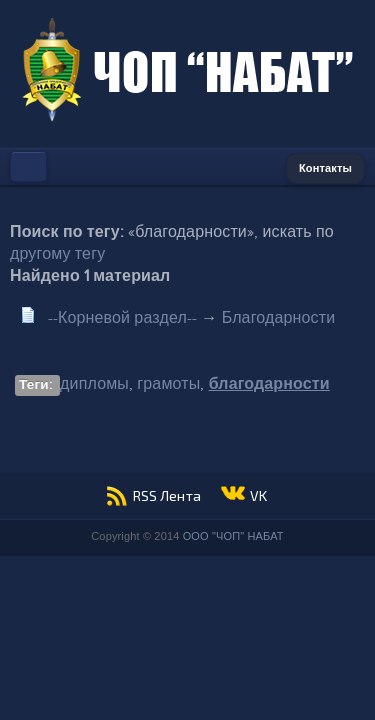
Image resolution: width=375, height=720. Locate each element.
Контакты (325, 168)
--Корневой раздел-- (123, 318)
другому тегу (57, 254)
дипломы (94, 384)
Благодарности (279, 318)
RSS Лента (167, 495)
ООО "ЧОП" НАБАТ (233, 536)
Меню (28, 167)
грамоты (168, 384)
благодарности (269, 384)
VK (258, 495)
